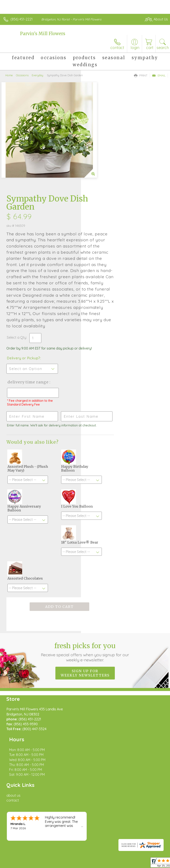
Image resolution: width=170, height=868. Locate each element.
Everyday (37, 75)
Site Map (98, 800)
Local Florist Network (72, 800)
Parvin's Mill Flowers (43, 34)
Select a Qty (97, 262)
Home (9, 75)
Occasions (22, 75)
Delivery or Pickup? (104, 286)
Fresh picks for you (85, 608)
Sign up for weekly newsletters (85, 629)
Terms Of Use (16, 800)
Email (159, 75)
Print (141, 75)
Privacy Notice (41, 800)
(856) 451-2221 (22, 19)
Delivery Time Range (102, 315)
